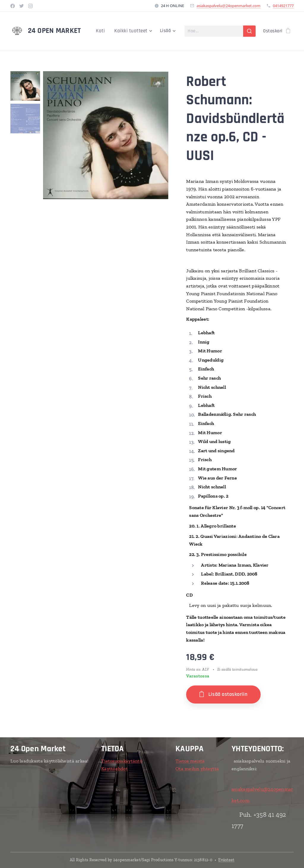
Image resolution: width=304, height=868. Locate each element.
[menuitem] (104, 31)
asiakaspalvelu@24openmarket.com (228, 6)
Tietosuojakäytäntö (122, 761)
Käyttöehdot (114, 768)
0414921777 (283, 6)
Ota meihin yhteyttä (197, 768)
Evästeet (226, 860)
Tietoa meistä (190, 761)
